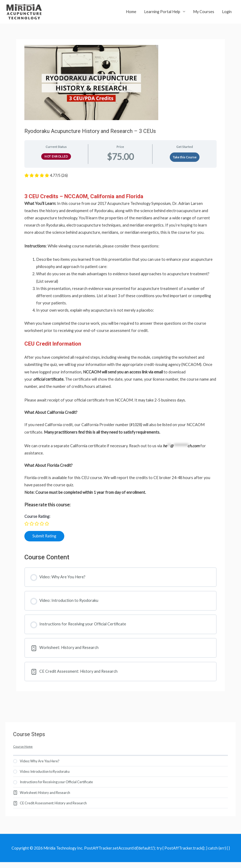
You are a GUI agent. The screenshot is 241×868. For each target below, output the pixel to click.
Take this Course (185, 161)
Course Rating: (37, 520)
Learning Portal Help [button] (162, 14)
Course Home (23, 750)
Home (131, 14)
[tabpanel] (120, 363)
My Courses (204, 14)
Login (227, 14)
